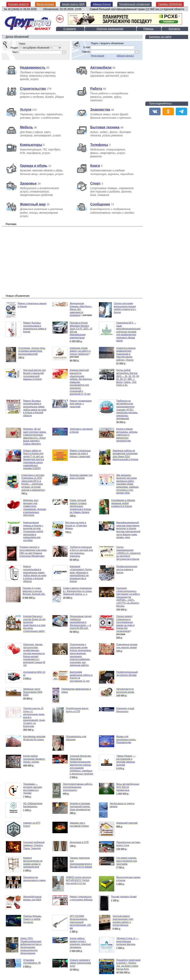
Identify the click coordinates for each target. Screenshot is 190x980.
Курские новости (18, 4)
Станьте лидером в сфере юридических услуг (80, 963)
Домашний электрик (127, 823)
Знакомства (100, 110)
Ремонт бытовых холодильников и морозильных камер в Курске (35, 327)
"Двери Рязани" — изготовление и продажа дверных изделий (126, 760)
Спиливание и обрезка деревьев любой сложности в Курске (123, 503)
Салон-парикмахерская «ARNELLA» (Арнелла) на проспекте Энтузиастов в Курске (128, 553)
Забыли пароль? (125, 56)
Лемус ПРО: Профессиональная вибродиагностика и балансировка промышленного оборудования (31, 946)
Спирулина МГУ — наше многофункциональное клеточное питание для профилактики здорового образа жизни (128, 332)
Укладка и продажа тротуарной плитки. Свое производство (80, 806)
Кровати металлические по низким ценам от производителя (33, 862)
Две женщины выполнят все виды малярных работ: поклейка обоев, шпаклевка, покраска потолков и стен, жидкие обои (127, 484)
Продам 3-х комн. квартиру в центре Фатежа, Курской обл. (34, 591)
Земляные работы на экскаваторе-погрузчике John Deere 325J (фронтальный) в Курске (125, 455)
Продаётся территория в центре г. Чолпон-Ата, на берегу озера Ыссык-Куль (128, 964)
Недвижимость (33, 68)
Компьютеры (31, 145)
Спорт (95, 183)
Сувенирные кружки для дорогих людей (127, 646)
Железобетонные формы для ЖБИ (32, 898)
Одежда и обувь (34, 166)
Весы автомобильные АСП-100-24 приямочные (128, 787)
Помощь (148, 29)
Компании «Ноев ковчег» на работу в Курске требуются (80, 351)
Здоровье (28, 183)
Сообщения (100, 204)
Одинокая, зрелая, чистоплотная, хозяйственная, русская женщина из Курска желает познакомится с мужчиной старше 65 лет (34, 655)
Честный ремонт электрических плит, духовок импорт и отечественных (123, 921)
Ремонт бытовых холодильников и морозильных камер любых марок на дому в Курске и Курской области (35, 408)
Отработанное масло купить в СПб (77, 710)
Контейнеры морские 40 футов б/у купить (34, 738)
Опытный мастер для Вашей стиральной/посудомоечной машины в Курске (34, 375)
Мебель (26, 127)
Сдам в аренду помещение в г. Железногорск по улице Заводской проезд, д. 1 (77, 591)
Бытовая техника (105, 127)
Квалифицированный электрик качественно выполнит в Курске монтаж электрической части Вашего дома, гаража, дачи (128, 530)
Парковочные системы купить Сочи (128, 844)
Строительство (33, 89)
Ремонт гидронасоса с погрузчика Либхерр (81, 898)
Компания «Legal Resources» (125, 710)
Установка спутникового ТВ (32, 962)
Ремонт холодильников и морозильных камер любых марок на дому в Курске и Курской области (35, 574)
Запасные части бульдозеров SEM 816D (33, 692)
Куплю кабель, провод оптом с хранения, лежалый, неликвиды (80, 943)
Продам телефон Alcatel (124, 897)
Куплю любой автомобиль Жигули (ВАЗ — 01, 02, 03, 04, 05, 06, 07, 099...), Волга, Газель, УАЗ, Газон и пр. (128, 378)
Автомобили (101, 68)
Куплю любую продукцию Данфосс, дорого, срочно (34, 759)
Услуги (26, 110)
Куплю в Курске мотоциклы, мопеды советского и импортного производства (127, 435)
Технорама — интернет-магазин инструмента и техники (33, 789)
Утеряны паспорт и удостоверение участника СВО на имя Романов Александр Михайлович (33, 552)
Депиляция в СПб (79, 842)
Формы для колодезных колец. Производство (126, 739)
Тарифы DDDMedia (170, 4)
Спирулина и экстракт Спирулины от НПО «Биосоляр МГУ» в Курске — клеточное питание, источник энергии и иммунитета (33, 483)
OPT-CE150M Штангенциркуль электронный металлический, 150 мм (80, 922)
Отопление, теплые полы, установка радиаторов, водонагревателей (32, 351)
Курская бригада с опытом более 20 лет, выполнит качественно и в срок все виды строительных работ (35, 624)
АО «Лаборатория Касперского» (33, 805)
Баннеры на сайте (160, 37)
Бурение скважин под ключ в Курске (81, 477)
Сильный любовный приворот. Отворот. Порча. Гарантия (34, 845)
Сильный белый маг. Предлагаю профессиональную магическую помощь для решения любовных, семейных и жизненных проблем (81, 765)
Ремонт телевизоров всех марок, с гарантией (81, 404)
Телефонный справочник (134, 4)
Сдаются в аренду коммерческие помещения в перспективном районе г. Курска (126, 354)
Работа (96, 89)
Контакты (174, 29)
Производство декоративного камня (34, 879)
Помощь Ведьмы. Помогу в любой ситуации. (32, 919)
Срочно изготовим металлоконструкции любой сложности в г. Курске (125, 308)
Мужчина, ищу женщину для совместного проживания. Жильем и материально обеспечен (35, 508)
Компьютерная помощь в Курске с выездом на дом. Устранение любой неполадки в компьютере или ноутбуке (33, 531)
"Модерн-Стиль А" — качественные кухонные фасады (127, 941)
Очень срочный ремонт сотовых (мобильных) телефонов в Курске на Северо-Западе (80, 506)
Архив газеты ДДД (73, 4)
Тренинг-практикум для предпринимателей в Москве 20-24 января (81, 862)
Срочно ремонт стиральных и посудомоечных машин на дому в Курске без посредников (125, 624)
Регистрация (97, 56)
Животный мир (33, 204)
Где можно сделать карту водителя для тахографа (127, 861)
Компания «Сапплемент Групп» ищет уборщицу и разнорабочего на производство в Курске (81, 574)
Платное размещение (110, 29)
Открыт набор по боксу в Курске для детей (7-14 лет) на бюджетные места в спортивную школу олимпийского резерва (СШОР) (34, 460)
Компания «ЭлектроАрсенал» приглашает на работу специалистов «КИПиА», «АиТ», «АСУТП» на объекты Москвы (128, 597)
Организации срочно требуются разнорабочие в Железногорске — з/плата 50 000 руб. (81, 622)
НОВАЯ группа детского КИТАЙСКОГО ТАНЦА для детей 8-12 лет (79, 880)
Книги (95, 166)
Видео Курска (45, 4)
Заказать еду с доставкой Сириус (79, 824)
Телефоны (99, 145)
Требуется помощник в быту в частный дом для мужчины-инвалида (81, 552)
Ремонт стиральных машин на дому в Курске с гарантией (80, 454)
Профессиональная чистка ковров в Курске (127, 569)
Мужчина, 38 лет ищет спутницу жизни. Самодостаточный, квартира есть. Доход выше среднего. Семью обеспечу (35, 436)
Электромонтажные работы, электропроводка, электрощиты (78, 787)
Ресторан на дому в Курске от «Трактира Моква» (76, 525)
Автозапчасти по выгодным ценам (125, 690)
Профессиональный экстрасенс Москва (127, 674)
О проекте (70, 29)
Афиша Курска (102, 4)
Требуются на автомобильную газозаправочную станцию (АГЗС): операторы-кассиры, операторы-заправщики (127, 410)
